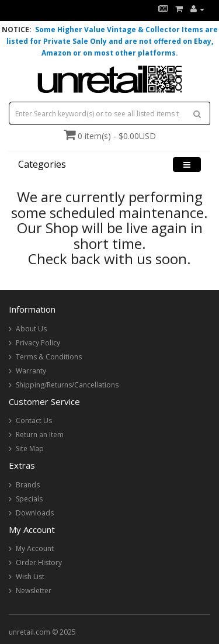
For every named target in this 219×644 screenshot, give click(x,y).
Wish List (30, 577)
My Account (35, 548)
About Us (31, 329)
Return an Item (40, 434)
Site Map (30, 449)
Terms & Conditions (49, 357)
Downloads (35, 513)
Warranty (31, 371)
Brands (28, 485)
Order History (39, 562)
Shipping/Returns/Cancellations (67, 385)
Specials (29, 499)
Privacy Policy (38, 343)
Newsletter (34, 591)
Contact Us (34, 420)
